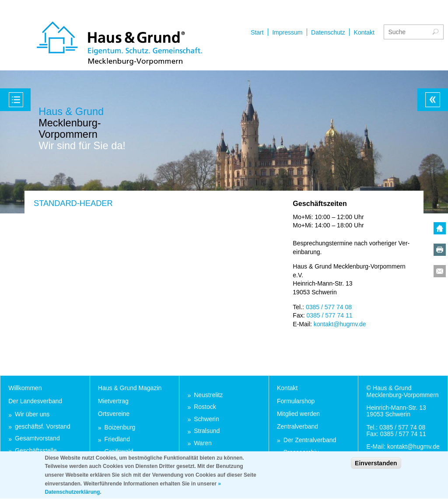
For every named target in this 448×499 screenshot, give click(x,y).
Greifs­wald (119, 452)
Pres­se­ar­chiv (301, 452)
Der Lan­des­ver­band (35, 401)
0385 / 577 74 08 (329, 307)
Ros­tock (205, 407)
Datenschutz (328, 32)
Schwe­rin (206, 419)
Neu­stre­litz (208, 395)
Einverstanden (376, 467)
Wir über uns (32, 414)
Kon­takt (287, 388)
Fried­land (117, 439)
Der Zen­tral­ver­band (310, 440)
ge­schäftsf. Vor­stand (43, 427)
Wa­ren (203, 443)
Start (257, 32)
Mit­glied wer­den (298, 414)
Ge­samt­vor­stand (37, 438)
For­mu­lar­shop (296, 401)
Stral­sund (207, 431)
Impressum (287, 32)
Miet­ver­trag (113, 401)
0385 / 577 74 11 (329, 315)
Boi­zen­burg (120, 427)
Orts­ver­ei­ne (114, 414)
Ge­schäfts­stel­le (36, 451)
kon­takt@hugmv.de (340, 324)
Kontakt (364, 32)
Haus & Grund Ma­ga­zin (130, 388)
